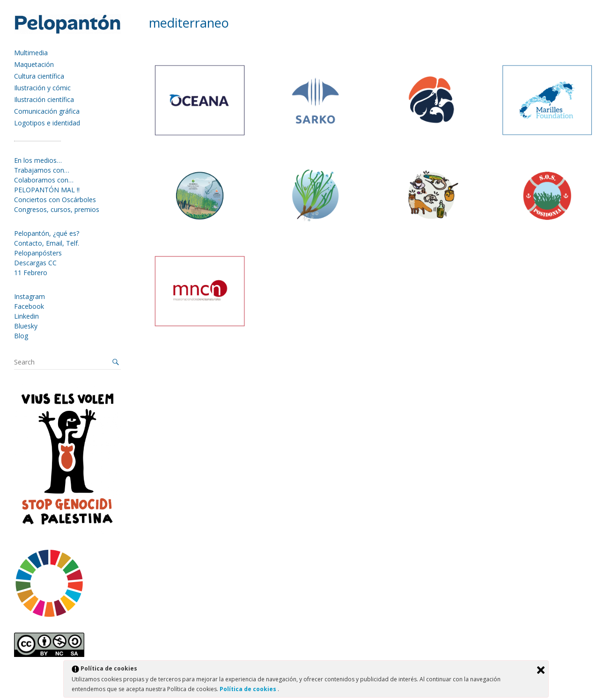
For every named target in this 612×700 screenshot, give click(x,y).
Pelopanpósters (38, 253)
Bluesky (26, 326)
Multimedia (31, 53)
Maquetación (34, 64)
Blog (21, 336)
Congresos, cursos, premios (57, 209)
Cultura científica (39, 76)
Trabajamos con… (42, 170)
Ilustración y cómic (42, 88)
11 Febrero (31, 273)
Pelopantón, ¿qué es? (47, 233)
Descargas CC (35, 263)
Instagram (29, 296)
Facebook (29, 306)
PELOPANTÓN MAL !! (47, 190)
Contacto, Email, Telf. (47, 243)
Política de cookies (249, 689)
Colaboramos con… (44, 180)
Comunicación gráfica (47, 111)
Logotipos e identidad (47, 123)
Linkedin (26, 316)
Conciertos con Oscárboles (55, 200)
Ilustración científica (44, 99)
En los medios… (38, 160)
